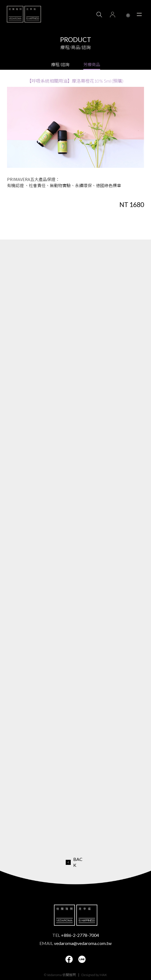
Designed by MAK (94, 975)
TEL (76, 935)
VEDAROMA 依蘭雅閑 (24, 14)
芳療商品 (92, 64)
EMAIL (75, 943)
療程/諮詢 (60, 64)
